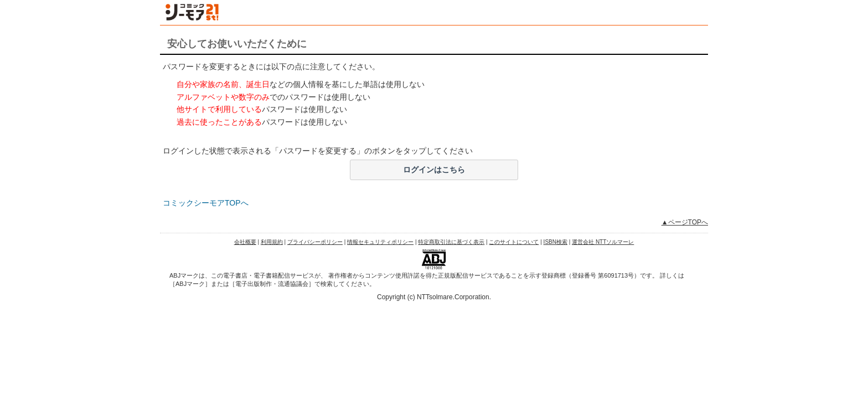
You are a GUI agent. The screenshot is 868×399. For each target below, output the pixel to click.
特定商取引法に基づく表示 (451, 242)
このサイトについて (514, 242)
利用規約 (272, 242)
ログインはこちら (434, 170)
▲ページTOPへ (685, 222)
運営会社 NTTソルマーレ (603, 242)
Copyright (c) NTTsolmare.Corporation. (434, 297)
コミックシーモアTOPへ (206, 203)
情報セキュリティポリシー (380, 242)
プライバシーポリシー (315, 242)
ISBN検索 (556, 242)
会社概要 (245, 242)
